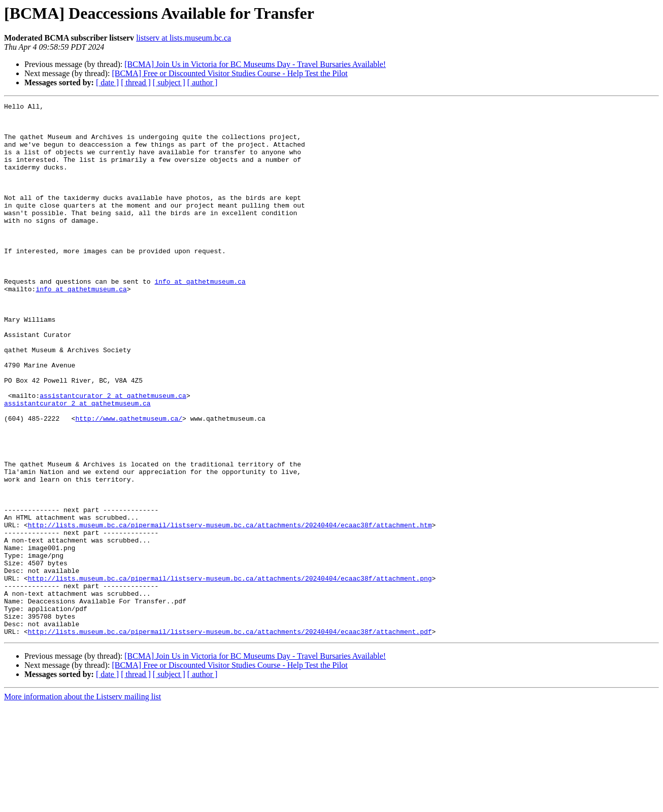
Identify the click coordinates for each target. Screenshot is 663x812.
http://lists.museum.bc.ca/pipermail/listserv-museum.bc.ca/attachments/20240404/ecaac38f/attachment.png (230, 674)
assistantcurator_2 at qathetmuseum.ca (113, 455)
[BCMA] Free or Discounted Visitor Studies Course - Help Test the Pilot (229, 73)
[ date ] (107, 82)
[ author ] (203, 82)
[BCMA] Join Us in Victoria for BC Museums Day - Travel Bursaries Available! (255, 64)
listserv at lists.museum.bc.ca (184, 38)
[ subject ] (169, 82)
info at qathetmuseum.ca (200, 318)
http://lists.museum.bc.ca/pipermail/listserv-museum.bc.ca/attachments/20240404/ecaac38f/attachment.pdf (230, 738)
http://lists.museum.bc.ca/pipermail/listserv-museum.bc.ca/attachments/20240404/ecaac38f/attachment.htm (230, 610)
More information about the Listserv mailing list (82, 803)
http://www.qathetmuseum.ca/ (129, 482)
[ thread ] (136, 82)
